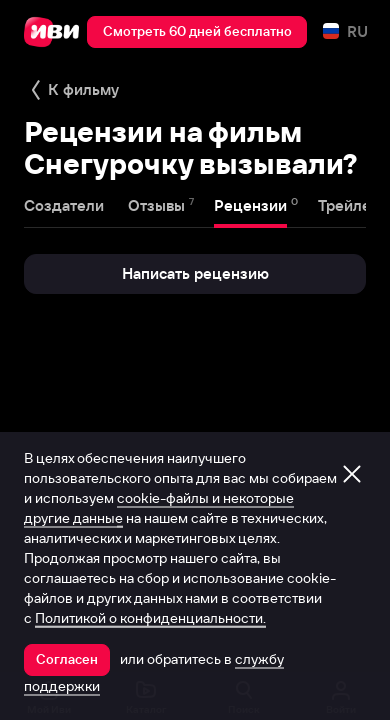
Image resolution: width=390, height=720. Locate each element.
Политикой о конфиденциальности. (150, 618)
